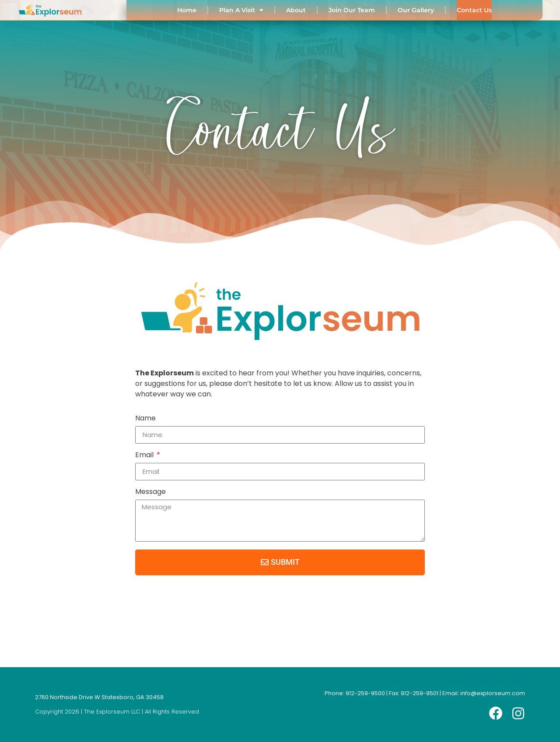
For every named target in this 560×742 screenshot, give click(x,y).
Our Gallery (416, 10)
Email (145, 456)
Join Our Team (352, 10)
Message (150, 492)
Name (145, 419)
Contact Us (474, 10)
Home (187, 10)
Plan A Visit (241, 10)
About (296, 10)
